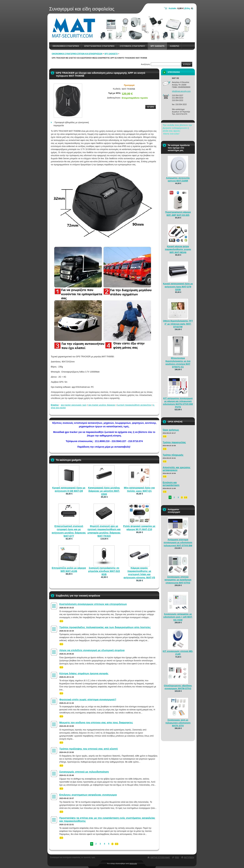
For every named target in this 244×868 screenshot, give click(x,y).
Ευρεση (187, 64)
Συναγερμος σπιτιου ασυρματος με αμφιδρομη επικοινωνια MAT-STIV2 (178, 580)
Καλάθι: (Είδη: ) (181, 8)
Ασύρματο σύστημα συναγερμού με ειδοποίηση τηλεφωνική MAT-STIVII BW (178, 542)
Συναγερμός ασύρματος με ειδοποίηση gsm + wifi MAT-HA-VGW (178, 617)
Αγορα (151, 107)
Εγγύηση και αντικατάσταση (171, 484)
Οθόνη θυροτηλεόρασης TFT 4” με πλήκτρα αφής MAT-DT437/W (178, 324)
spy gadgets (157, 46)
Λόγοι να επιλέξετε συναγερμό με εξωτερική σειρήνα (92, 650)
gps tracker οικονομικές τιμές (74, 405)
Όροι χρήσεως (171, 430)
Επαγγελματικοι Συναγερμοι (99, 46)
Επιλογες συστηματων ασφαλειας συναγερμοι (88, 795)
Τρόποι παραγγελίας (174, 442)
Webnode (133, 864)
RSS (177, 857)
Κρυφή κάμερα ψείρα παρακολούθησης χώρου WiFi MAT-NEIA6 (178, 249)
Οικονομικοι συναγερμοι (66, 46)
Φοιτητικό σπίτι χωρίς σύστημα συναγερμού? (88, 699)
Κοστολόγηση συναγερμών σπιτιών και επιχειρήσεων (93, 604)
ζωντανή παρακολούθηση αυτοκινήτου (134, 405)
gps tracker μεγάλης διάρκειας (102, 405)
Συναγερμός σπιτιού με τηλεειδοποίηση (84, 772)
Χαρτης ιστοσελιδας (160, 857)
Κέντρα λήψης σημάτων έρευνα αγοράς (84, 673)
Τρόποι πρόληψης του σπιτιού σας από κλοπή (89, 749)
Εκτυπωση (189, 857)
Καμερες (175, 46)
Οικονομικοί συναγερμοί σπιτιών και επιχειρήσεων (77, 54)
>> (61, 621)
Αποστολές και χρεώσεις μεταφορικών (177, 469)
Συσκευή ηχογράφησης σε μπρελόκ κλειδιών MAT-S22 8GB (104, 571)
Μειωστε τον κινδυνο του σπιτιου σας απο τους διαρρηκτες (96, 722)
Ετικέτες (55, 405)
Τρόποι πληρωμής (173, 455)
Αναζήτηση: (146, 64)
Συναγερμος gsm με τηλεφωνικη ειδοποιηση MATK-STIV (178, 723)
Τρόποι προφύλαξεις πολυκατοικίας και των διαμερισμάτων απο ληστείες (105, 627)
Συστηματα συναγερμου (132, 46)
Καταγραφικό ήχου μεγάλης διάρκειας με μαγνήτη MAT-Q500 (104, 491)
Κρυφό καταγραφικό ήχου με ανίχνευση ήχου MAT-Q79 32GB (178, 286)
